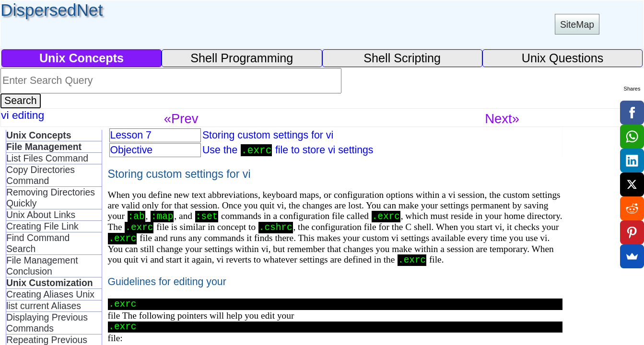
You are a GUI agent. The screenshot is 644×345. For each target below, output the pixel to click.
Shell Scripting (402, 58)
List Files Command (47, 158)
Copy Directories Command (41, 175)
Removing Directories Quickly (51, 198)
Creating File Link (42, 226)
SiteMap (577, 24)
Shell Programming (242, 58)
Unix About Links (41, 215)
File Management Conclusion (42, 266)
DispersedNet (52, 10)
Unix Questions (563, 58)
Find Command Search (38, 243)
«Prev (181, 119)
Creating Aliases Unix (50, 294)
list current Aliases (44, 306)
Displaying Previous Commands (47, 323)
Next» (502, 119)
